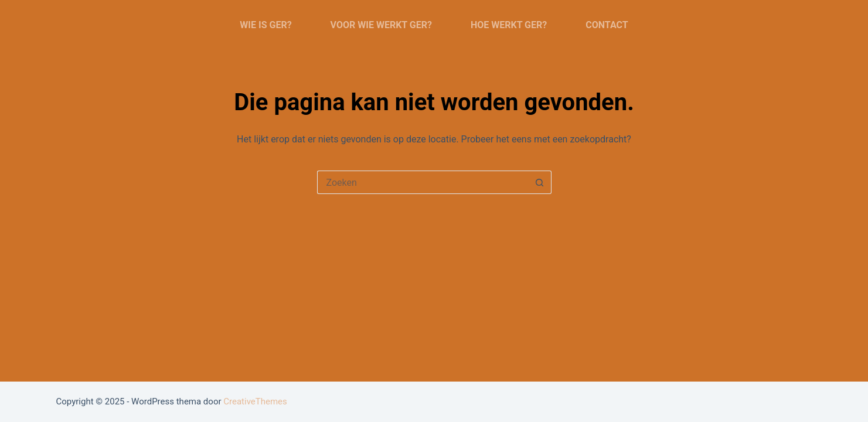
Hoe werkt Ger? (509, 25)
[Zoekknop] (540, 182)
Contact (607, 25)
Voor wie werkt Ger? (381, 25)
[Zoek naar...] (423, 182)
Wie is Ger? (265, 25)
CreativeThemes (255, 401)
